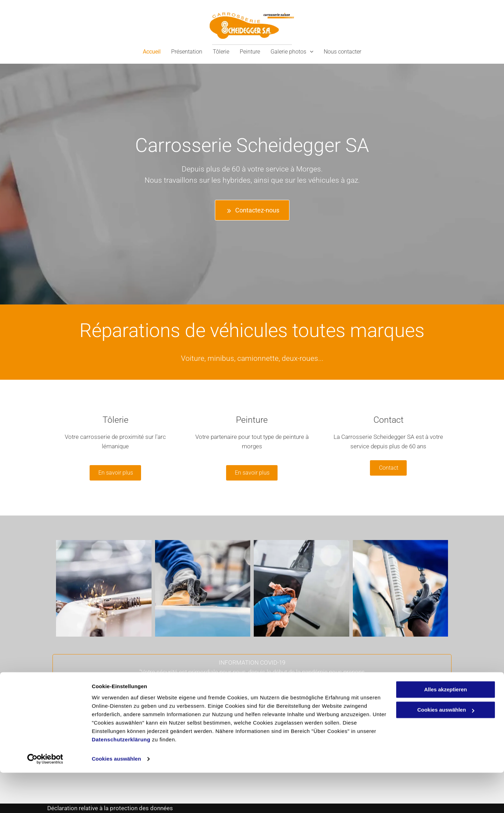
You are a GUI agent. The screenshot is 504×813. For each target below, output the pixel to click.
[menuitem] (152, 52)
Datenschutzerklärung (121, 780)
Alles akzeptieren (446, 730)
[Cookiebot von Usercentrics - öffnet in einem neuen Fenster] (45, 799)
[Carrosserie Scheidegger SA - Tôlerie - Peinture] (104, 588)
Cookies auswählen (116, 799)
